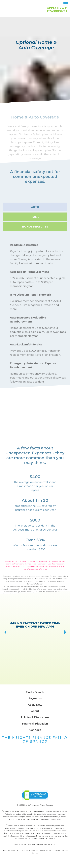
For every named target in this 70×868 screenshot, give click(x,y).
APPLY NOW (56, 8)
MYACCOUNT (56, 11)
